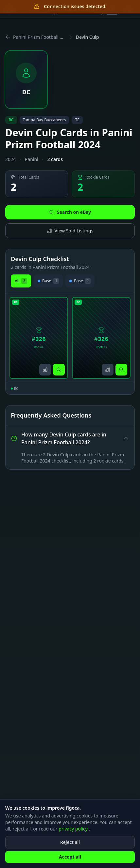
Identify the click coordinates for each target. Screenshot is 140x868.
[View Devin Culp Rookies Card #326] (101, 338)
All (21, 281)
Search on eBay (70, 212)
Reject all (70, 847)
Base (48, 281)
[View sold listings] (45, 370)
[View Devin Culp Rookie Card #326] (39, 338)
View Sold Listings (70, 231)
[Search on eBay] (59, 370)
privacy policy (74, 833)
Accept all (70, 861)
